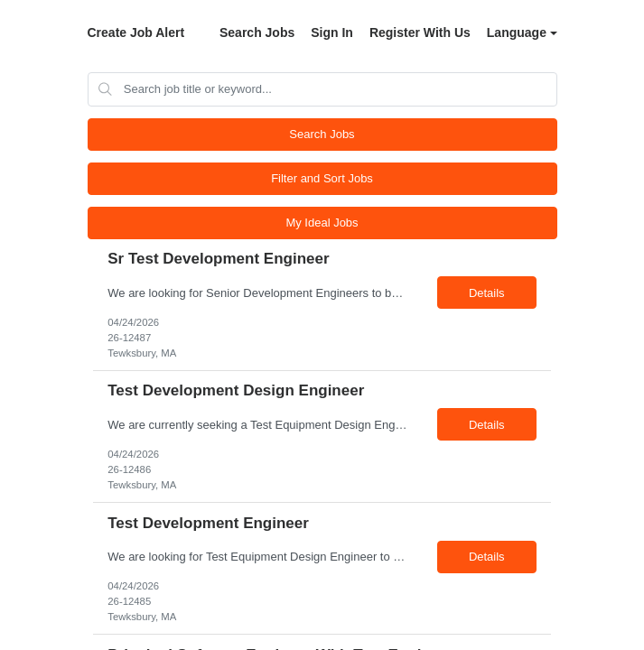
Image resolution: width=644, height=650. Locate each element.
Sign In (332, 32)
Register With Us (420, 32)
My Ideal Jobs (322, 223)
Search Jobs (257, 32)
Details (487, 293)
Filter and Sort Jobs (322, 178)
